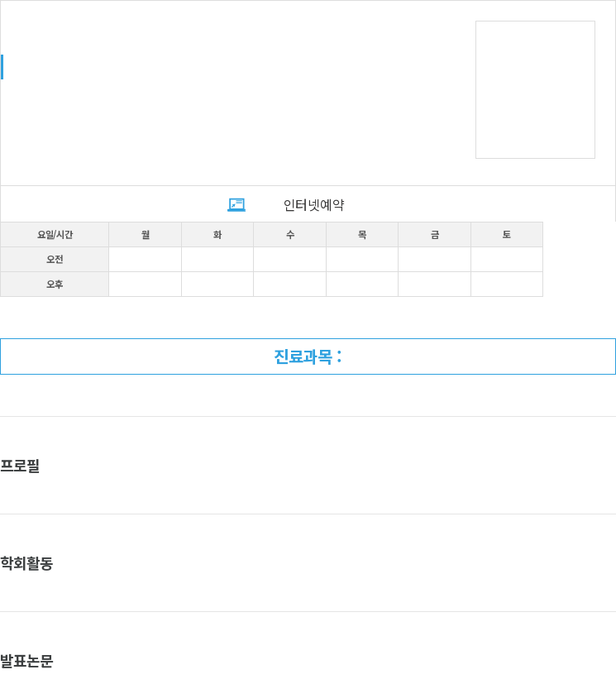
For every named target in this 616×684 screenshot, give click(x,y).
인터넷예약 (314, 204)
